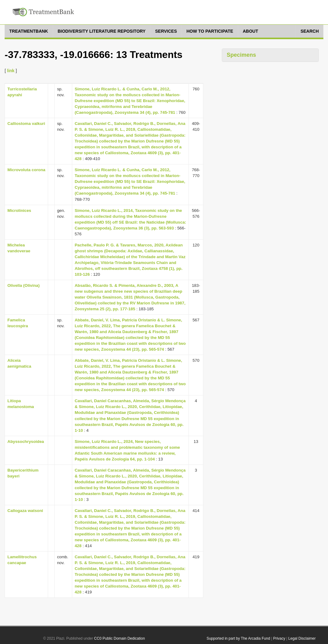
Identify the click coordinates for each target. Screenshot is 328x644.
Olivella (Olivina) (23, 285)
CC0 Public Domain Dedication (120, 638)
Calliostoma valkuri (26, 124)
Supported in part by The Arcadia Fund (238, 638)
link (11, 71)
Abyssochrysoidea (26, 442)
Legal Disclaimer (302, 638)
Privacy (279, 638)
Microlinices (19, 211)
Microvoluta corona (26, 170)
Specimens (241, 55)
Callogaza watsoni (25, 511)
